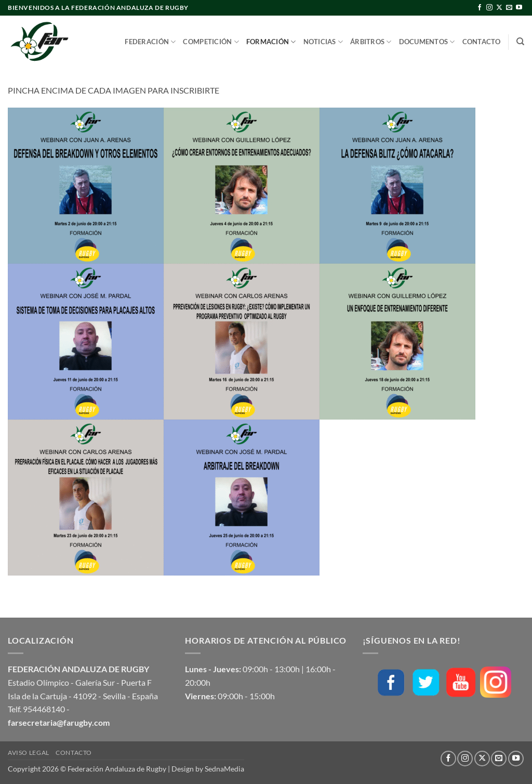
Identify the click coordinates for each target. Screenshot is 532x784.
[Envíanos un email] (509, 8)
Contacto (482, 42)
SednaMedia (224, 769)
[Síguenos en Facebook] (480, 8)
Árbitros (371, 42)
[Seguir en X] (499, 8)
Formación (271, 42)
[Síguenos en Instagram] (489, 8)
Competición (211, 42)
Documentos (427, 42)
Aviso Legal (29, 753)
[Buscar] (520, 42)
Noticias (323, 42)
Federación (150, 42)
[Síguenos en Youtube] (519, 8)
